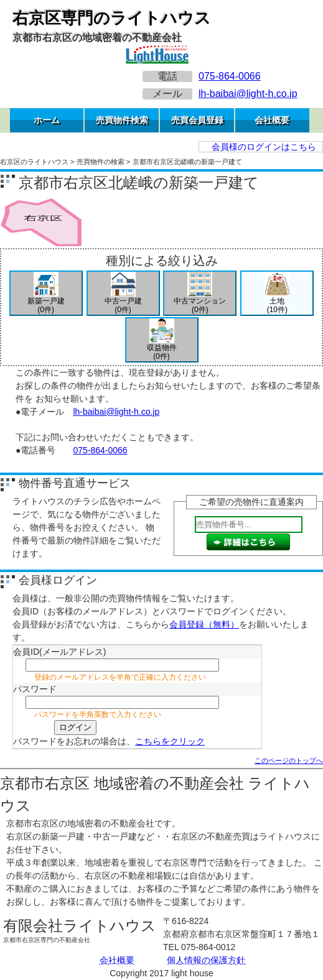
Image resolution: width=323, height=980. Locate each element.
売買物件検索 (122, 120)
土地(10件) (277, 293)
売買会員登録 (197, 120)
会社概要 (272, 120)
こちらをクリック (170, 741)
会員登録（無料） (204, 624)
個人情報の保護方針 (206, 960)
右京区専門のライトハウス (112, 18)
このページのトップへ (289, 760)
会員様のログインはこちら (264, 147)
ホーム (47, 120)
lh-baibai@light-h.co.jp (248, 94)
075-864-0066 (230, 76)
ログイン (75, 727)
